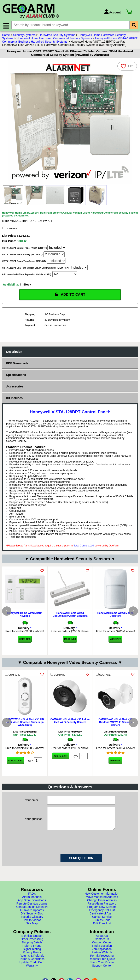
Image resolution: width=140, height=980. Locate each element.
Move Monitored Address (102, 912)
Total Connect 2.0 (84, 546)
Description (14, 353)
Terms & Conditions (32, 974)
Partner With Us (102, 967)
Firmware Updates (32, 925)
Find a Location (102, 961)
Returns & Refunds (32, 970)
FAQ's (32, 908)
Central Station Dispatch (32, 922)
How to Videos (32, 935)
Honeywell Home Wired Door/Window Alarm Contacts (70, 615)
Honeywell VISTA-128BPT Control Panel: (70, 413)
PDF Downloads (17, 364)
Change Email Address (102, 915)
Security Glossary (32, 932)
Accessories (15, 387)
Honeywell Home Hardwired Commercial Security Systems (54, 39)
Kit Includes (14, 399)
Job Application (102, 964)
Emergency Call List (102, 925)
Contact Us (102, 954)
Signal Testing (32, 964)
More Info (25, 640)
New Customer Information (102, 908)
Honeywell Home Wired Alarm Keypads (25, 615)
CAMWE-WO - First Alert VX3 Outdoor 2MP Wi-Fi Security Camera (115, 728)
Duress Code (102, 935)
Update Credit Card (32, 977)
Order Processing (32, 954)
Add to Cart (15, 766)
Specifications (16, 376)
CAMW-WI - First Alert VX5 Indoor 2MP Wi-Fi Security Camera (70, 727)
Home (6, 36)
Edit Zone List (102, 938)
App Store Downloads (32, 915)
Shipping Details (32, 957)
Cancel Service (102, 932)
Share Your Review (102, 977)
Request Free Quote (102, 974)
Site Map (32, 938)
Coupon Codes (102, 957)
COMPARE (10, 229)
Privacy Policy (32, 967)
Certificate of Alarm (102, 928)
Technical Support (32, 951)
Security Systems (24, 36)
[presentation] (79, 856)
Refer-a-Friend (32, 961)
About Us (102, 951)
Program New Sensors (102, 922)
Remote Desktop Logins (32, 918)
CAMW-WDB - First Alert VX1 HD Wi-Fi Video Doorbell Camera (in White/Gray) (25, 728)
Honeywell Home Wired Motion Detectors (115, 615)
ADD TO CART (70, 295)
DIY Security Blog (32, 928)
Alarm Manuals (32, 912)
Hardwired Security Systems (57, 36)
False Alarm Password (102, 918)
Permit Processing (102, 970)
